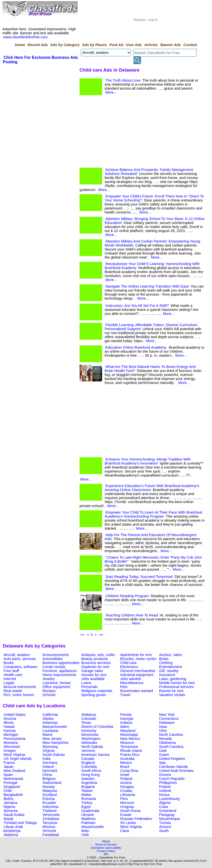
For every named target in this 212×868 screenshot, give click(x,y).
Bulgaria (88, 787)
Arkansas (50, 723)
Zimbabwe (51, 819)
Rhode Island (131, 751)
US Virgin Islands (18, 759)
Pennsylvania (14, 739)
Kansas (10, 731)
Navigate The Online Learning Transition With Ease (147, 286)
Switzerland (52, 783)
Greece (165, 775)
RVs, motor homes (19, 695)
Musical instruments (20, 687)
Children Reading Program (127, 596)
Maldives (89, 819)
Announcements (56, 655)
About (106, 841)
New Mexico (130, 739)
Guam (164, 755)
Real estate (13, 691)
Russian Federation (136, 819)
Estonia (49, 799)
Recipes (49, 691)
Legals (9, 683)
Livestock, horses (57, 683)
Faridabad (51, 835)
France (9, 763)
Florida (126, 715)
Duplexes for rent (95, 667)
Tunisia (165, 823)
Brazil (125, 767)
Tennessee (129, 747)
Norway (49, 787)
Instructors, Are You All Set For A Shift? (137, 306)
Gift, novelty (169, 671)
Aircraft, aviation (17, 655)
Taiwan (87, 791)
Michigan (11, 735)
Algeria (165, 803)
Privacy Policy (106, 851)
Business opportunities (61, 663)
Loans (86, 683)
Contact (190, 45)
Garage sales (92, 671)
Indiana (126, 723)
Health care (13, 675)
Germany (50, 763)
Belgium (49, 779)
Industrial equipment (137, 675)
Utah (163, 751)
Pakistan (88, 823)
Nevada (165, 739)
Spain (8, 775)
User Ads (134, 45)
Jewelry (49, 679)
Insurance (167, 675)
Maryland (128, 731)
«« (82, 634)
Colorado (89, 719)
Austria (126, 783)
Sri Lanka (128, 823)
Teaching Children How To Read (132, 615)
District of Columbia (97, 727)
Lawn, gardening (173, 679)
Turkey (87, 803)
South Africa (91, 771)
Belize (9, 799)
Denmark (50, 771)
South (164, 831)
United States (15, 715)
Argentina (89, 783)
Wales (86, 795)
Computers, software (20, 667)
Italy (162, 763)
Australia (127, 759)
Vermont (88, 751)
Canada (88, 759)
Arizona (10, 719)
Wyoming (50, 747)
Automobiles (53, 659)
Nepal (8, 819)
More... (111, 92)
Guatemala (90, 811)
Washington (91, 739)
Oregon (10, 751)
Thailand (49, 811)
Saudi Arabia (14, 815)
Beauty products (95, 659)
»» (101, 634)
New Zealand (14, 771)
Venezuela (51, 815)
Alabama (89, 715)
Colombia (89, 767)
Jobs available (93, 679)
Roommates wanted (136, 691)
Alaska (48, 719)
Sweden (88, 779)
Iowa (163, 727)
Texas (86, 723)
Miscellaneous (132, 683)
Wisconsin (12, 747)
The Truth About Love (123, 80)
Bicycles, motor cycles (138, 659)
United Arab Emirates (176, 771)
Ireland (48, 767)
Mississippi (129, 735)
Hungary (127, 787)
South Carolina (171, 747)
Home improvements (59, 675)
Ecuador (49, 803)
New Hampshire (55, 743)
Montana (11, 743)
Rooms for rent (171, 691)
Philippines (168, 783)
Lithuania (128, 795)
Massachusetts (55, 727)
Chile (8, 791)
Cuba (163, 807)
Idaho (125, 727)
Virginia (49, 751)
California (50, 715)
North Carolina (171, 735)
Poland (165, 787)
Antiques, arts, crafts (98, 655)
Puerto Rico (130, 755)
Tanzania (50, 823)
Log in (153, 20)
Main (85, 831)
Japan (9, 767)
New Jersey (52, 739)
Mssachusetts (93, 827)
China (47, 775)
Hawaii (9, 727)
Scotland (50, 795)
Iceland (165, 791)
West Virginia (14, 755)
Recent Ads (38, 45)
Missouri (127, 743)
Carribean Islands (173, 767)
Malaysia (50, 791)
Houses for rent (94, 675)
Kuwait (126, 815)
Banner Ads (171, 45)
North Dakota (92, 747)
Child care (128, 663)
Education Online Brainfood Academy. (136, 347)
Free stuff (11, 671)
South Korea (130, 811)
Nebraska (89, 743)
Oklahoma (167, 743)
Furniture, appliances (60, 671)
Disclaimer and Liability (106, 848)
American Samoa (95, 755)
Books (9, 663)
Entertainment (170, 667)
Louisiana (50, 731)
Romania (89, 799)
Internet (10, 679)
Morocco (127, 803)
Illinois (9, 723)
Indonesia (50, 807)
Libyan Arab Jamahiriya (13, 829)
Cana (125, 831)
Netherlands (13, 779)
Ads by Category (65, 45)
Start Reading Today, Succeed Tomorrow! (139, 577)
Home (20, 45)
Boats (164, 659)
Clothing (166, 663)
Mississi (49, 827)
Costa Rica (129, 771)
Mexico (126, 763)
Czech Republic (172, 779)
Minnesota (90, 735)
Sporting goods (94, 695)
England (88, 763)
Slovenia (11, 811)
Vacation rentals (172, 695)
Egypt (86, 807)
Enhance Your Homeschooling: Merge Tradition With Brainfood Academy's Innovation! (148, 461)
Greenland (168, 811)
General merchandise (138, 671)
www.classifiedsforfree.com (25, 37)
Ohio (163, 731)
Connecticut (169, 719)
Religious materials (97, 691)
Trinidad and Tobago (20, 823)
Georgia (127, 719)
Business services (96, 663)
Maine (47, 735)
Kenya (164, 795)
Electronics (129, 667)
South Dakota (54, 755)
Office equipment (56, 687)
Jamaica (10, 803)
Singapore (12, 787)
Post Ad (116, 45)
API (106, 854)
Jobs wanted (130, 679)
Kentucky (89, 731)
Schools (49, 695)
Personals (89, 687)
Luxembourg (169, 799)
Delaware (167, 723)
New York (167, 715)
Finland (126, 779)
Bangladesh (13, 795)
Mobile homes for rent (177, 683)
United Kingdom (172, 759)
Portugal (10, 783)
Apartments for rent (136, 655)
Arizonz (165, 827)
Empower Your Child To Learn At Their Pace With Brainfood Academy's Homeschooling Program (153, 514)
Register (140, 20)
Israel (125, 775)
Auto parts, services (20, 659)
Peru (124, 799)
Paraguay (167, 815)
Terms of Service (106, 844)
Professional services (176, 687)
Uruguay (127, 807)
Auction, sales (170, 655)
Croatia (126, 791)
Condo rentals (54, 667)
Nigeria (9, 807)
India (46, 759)
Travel (125, 695)
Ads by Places (94, 45)
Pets (124, 687)
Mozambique (170, 819)
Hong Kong (90, 775)
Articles (151, 45)
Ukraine (88, 815)
